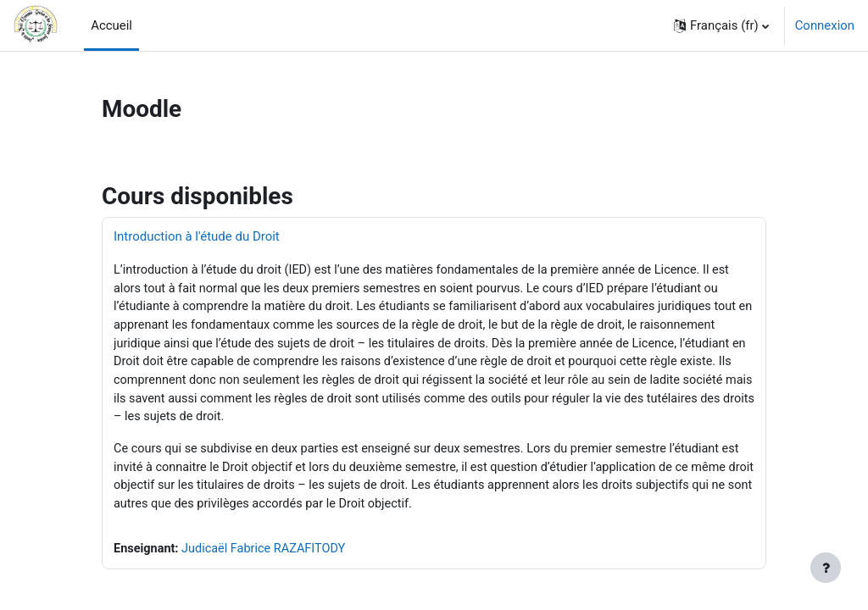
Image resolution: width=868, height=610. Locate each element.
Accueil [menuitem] (111, 25)
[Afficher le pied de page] (826, 568)
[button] (721, 25)
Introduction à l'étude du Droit (197, 236)
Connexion (825, 25)
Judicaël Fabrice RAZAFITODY (268, 557)
